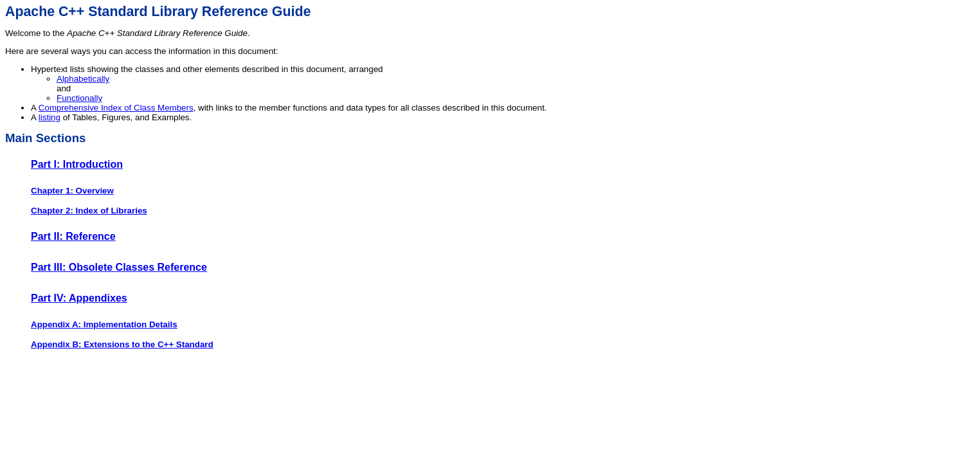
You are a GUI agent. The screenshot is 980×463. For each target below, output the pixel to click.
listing (50, 117)
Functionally (79, 98)
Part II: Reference (73, 236)
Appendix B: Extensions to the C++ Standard (122, 344)
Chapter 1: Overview (72, 191)
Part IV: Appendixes (79, 298)
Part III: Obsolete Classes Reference (119, 267)
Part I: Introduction (77, 164)
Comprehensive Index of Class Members (116, 108)
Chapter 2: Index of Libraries (89, 211)
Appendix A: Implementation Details (104, 324)
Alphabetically (83, 79)
